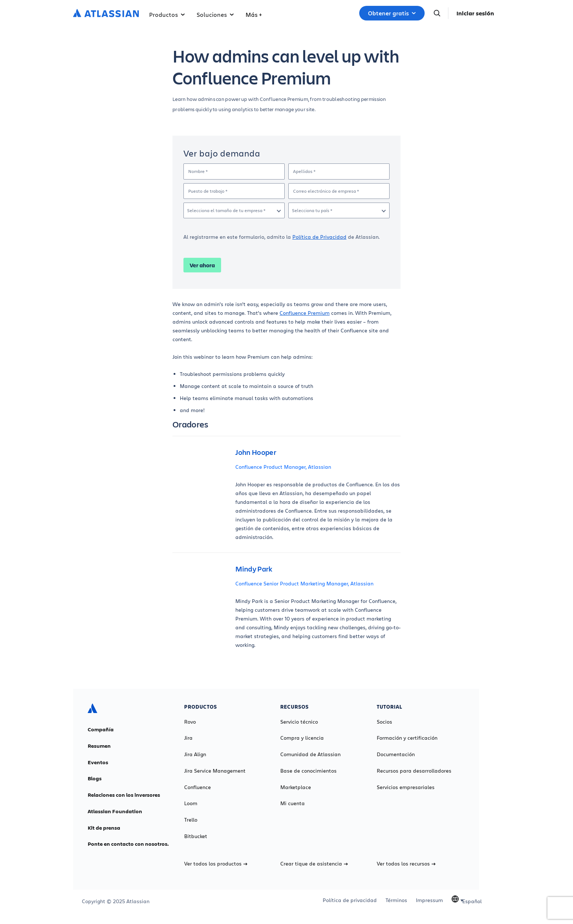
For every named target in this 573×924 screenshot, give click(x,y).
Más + (254, 14)
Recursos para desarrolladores (414, 771)
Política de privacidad (350, 900)
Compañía (101, 729)
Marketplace (296, 787)
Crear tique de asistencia (314, 864)
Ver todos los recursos (406, 864)
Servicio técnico (299, 722)
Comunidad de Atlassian (310, 754)
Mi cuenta (293, 803)
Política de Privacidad (319, 237)
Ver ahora (202, 265)
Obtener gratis (392, 13)
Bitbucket (196, 836)
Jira (188, 738)
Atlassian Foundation (115, 811)
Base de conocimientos (308, 771)
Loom (191, 803)
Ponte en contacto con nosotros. (128, 844)
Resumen (99, 746)
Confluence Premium (305, 313)
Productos (167, 14)
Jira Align (195, 754)
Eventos (98, 762)
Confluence (198, 787)
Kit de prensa (104, 828)
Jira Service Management (215, 771)
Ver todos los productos (216, 864)
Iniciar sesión (475, 13)
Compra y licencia (302, 738)
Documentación (396, 754)
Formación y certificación (407, 738)
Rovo (190, 722)
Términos (396, 900)
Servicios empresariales (406, 787)
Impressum (429, 900)
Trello (191, 820)
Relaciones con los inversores (124, 795)
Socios (384, 722)
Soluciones (215, 14)
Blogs (95, 778)
